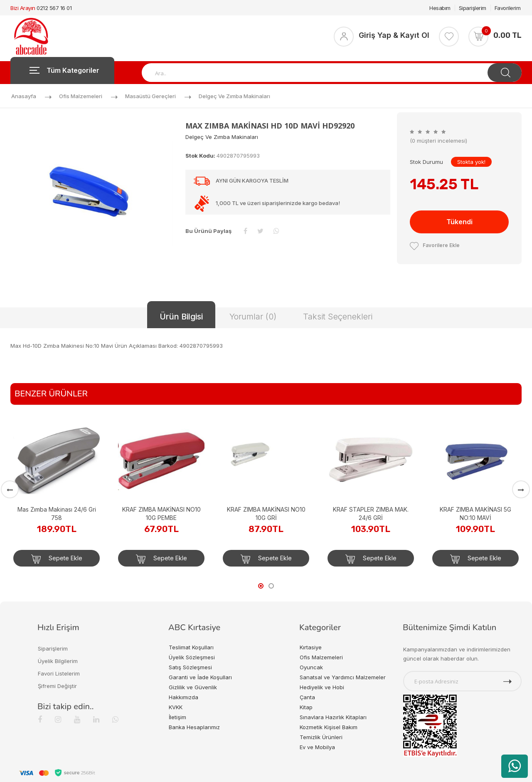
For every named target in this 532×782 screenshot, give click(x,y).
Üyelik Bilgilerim (58, 661)
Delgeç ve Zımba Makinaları (234, 96)
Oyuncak (311, 667)
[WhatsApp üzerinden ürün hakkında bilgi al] (515, 766)
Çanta (307, 697)
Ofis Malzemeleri (81, 96)
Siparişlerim (473, 8)
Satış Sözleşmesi (190, 667)
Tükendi (459, 222)
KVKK (176, 707)
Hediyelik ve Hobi (322, 687)
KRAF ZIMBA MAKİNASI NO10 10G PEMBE (161, 513)
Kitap (306, 707)
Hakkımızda (183, 697)
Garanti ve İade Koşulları (200, 677)
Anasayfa (24, 96)
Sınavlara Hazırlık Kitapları (333, 717)
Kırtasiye (311, 647)
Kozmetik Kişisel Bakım (329, 727)
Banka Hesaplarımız (194, 727)
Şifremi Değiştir (57, 686)
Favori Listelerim (59, 673)
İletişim (177, 717)
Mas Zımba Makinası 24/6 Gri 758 (57, 513)
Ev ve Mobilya (317, 747)
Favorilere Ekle (435, 245)
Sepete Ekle (57, 559)
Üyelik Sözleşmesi (192, 657)
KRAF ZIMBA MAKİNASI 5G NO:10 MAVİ (475, 513)
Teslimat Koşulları (191, 647)
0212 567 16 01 (54, 8)
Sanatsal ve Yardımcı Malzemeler (343, 677)
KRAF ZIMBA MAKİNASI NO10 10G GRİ (266, 513)
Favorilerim (508, 8)
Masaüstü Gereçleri (150, 96)
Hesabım (440, 8)
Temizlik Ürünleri (321, 737)
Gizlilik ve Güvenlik (193, 687)
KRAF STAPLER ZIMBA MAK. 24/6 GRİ (371, 513)
